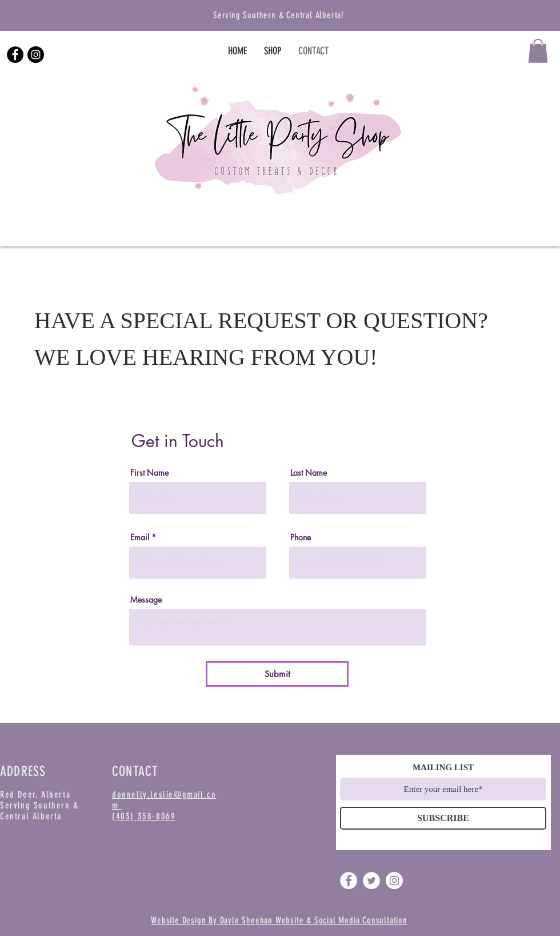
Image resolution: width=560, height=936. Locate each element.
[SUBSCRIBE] (443, 818)
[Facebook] (15, 55)
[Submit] (277, 674)
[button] (538, 51)
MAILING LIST (443, 768)
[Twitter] (371, 881)
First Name (149, 473)
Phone (301, 537)
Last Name (309, 473)
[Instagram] (36, 55)
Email (140, 537)
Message (146, 600)
